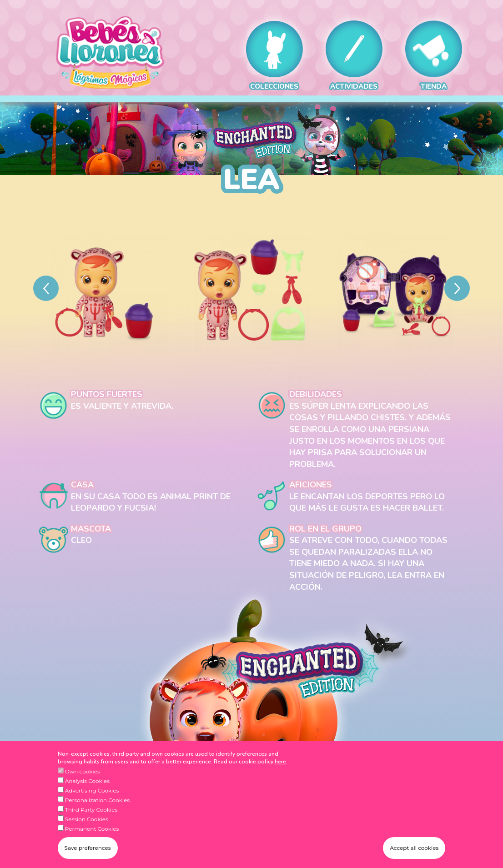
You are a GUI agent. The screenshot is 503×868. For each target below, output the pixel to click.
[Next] (457, 288)
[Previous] (46, 288)
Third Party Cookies (91, 813)
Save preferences (88, 851)
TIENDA (434, 56)
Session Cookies (87, 823)
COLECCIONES (274, 56)
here (280, 765)
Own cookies (83, 775)
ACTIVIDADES (354, 56)
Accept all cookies (414, 851)
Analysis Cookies (87, 785)
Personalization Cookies (97, 804)
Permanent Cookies (92, 832)
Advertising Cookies (92, 794)
